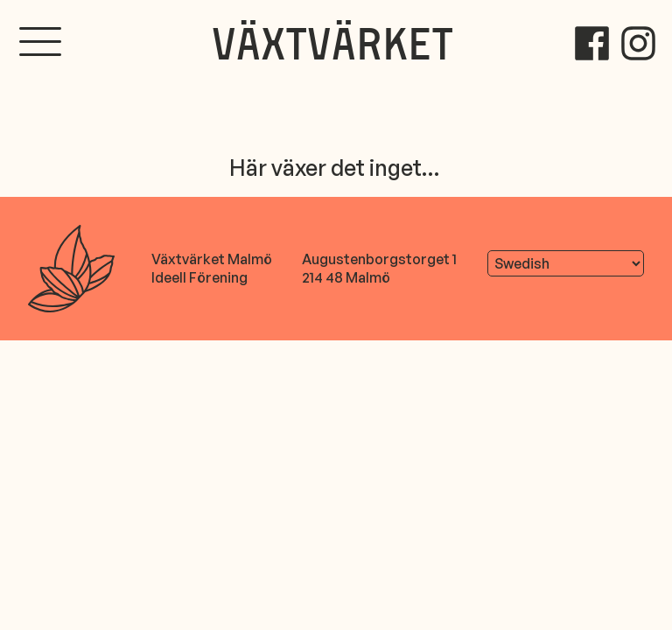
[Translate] (566, 263)
